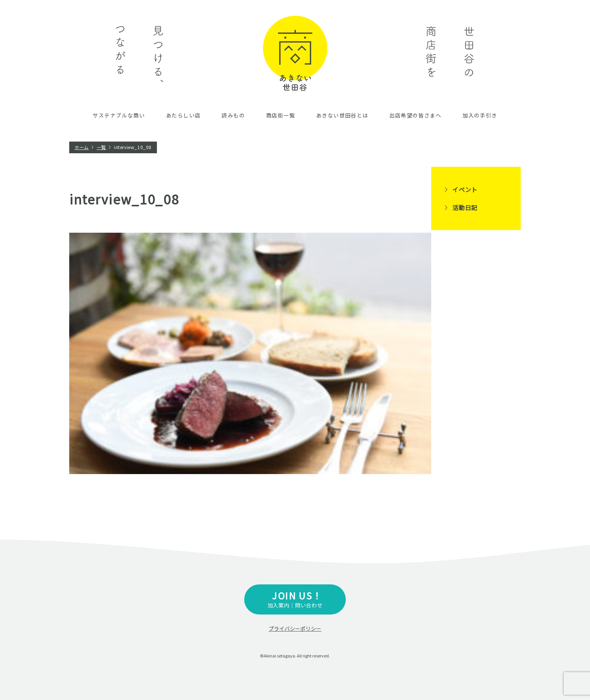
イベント (465, 189)
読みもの (233, 115)
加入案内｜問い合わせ (295, 599)
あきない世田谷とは (342, 115)
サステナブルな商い (119, 115)
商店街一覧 (281, 115)
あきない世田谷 (295, 53)
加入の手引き (480, 115)
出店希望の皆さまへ (416, 115)
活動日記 (465, 207)
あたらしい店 (183, 115)
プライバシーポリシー (295, 628)
